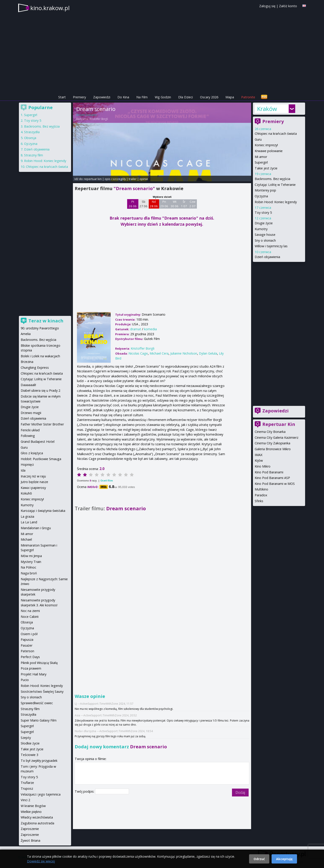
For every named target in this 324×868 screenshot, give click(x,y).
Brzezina (27, 362)
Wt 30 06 (174, 204)
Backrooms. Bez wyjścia (272, 179)
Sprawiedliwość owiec (37, 703)
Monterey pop (265, 190)
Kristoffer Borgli (99, 119)
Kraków (267, 109)
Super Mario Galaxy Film (39, 720)
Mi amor (261, 157)
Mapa (230, 97)
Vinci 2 (25, 800)
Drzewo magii (31, 413)
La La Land (29, 522)
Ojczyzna (261, 196)
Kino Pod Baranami (269, 472)
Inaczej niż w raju (33, 476)
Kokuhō (26, 493)
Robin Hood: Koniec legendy (276, 202)
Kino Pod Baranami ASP (272, 478)
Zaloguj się (267, 6)
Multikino (261, 489)
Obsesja (30, 138)
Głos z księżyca (32, 453)
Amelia (26, 334)
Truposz (27, 788)
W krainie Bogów (33, 806)
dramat (136, 329)
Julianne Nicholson (184, 353)
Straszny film (34, 155)
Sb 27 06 (143, 204)
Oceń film (107, 480)
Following (28, 436)
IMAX (259, 455)
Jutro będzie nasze (34, 482)
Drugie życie (264, 223)
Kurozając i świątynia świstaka (43, 511)
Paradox (261, 495)
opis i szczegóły (115, 179)
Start (62, 97)
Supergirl (261, 162)
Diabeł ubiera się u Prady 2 (40, 390)
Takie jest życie (266, 168)
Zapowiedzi (102, 97)
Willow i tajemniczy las (271, 246)
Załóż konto (288, 6)
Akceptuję (284, 859)
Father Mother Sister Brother (42, 424)
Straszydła (32, 132)
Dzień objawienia (267, 257)
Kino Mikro (263, 466)
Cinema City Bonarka (270, 432)
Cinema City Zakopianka (272, 443)
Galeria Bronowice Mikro (273, 449)
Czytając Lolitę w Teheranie (275, 185)
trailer (133, 179)
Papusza (27, 640)
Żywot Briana (30, 840)
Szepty (26, 738)
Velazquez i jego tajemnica (41, 794)
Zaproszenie (30, 829)
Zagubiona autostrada (37, 823)
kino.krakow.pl (50, 8)
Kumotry (261, 229)
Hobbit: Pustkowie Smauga (41, 459)
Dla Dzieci (186, 97)
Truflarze (27, 783)
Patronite (248, 97)
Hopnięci (27, 464)
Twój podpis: (85, 791)
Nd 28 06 (154, 204)
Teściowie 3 (29, 755)
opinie (144, 179)
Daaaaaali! (28, 385)
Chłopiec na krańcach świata (276, 134)
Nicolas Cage (138, 353)
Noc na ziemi (30, 611)
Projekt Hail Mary (34, 674)
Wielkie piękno (31, 812)
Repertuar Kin (279, 424)
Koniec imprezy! (266, 145)
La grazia (27, 516)
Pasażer (27, 645)
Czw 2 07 (192, 204)
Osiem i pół (29, 634)
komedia (150, 329)
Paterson (27, 651)
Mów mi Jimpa (31, 556)
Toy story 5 (263, 213)
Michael (26, 539)
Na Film (142, 97)
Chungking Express (35, 368)
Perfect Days (30, 657)
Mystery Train (31, 562)
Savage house (265, 235)
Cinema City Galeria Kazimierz (277, 437)
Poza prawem (31, 668)
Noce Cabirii (30, 617)
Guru (258, 139)
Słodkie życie (30, 743)
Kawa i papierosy (33, 488)
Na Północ (28, 567)
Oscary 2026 (209, 97)
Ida (23, 470)
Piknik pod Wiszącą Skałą (39, 663)
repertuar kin (93, 179)
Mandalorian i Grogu (36, 528)
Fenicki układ (30, 430)
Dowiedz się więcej (41, 861)
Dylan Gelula (208, 353)
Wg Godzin (163, 97)
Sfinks (259, 501)
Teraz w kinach (46, 321)
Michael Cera (159, 353)
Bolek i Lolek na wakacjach (40, 356)
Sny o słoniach (265, 240)
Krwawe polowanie (269, 151)
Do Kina (123, 97)
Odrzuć (259, 859)
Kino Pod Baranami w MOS (275, 484)
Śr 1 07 (184, 204)
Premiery (79, 97)
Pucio (25, 680)
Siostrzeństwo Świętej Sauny (42, 691)
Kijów (259, 460)
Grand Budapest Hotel (38, 442)
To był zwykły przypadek (39, 761)
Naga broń (29, 573)
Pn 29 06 (164, 204)
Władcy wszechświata (37, 817)
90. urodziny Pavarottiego (40, 328)
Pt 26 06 (133, 204)
